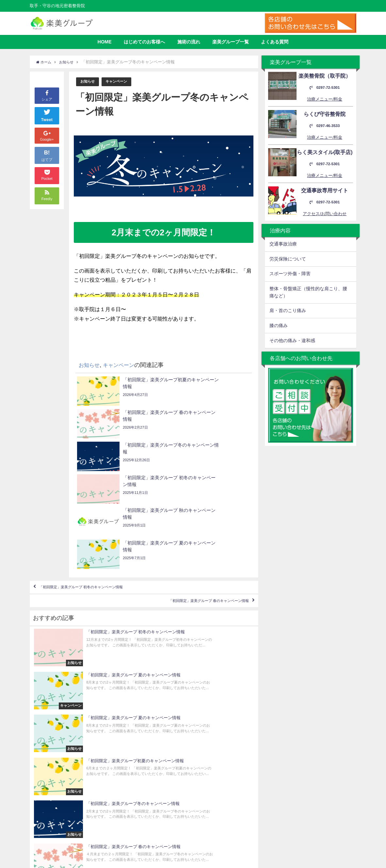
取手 (236, 773)
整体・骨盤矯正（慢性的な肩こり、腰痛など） (308, 292)
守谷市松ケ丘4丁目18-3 (310, 819)
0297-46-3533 (325, 126)
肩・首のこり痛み (288, 310)
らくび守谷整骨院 (215, 766)
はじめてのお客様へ (144, 42)
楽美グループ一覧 (231, 42)
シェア (47, 95)
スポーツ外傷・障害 (290, 274)
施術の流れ (189, 42)
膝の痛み (279, 325)
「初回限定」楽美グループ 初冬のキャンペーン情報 (103, 492)
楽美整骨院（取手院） (219, 759)
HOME (105, 42)
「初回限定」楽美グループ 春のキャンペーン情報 (188, 511)
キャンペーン (121, 82)
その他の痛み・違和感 (292, 340)
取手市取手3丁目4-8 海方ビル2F (314, 773)
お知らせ (89, 82)
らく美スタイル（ (215, 773)
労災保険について (288, 259)
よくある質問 (275, 42)
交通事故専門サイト (217, 780)
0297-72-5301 (325, 88)
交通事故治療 (283, 244)
